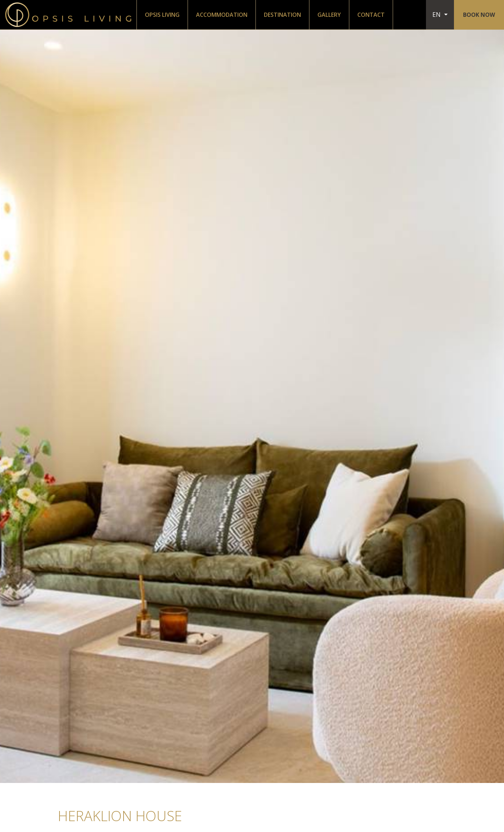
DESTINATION (282, 15)
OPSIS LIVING (162, 15)
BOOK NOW (479, 15)
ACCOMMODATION (222, 15)
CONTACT (371, 15)
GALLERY (329, 15)
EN (437, 14)
